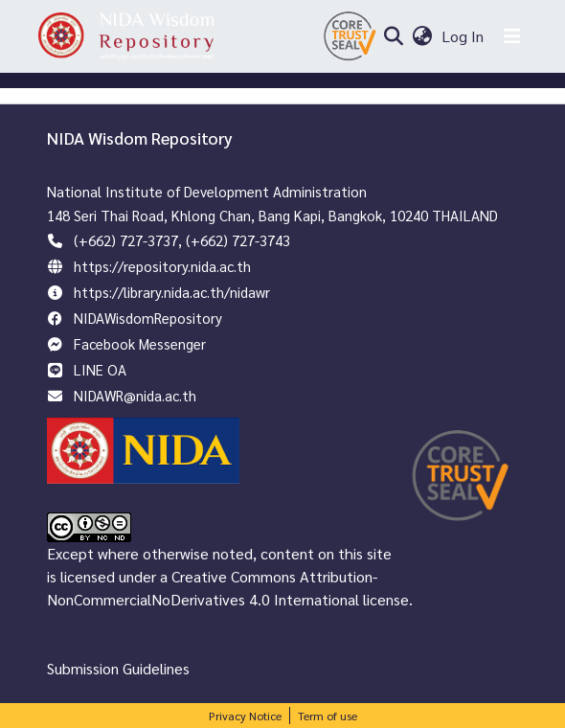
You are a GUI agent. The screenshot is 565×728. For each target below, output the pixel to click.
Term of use (328, 716)
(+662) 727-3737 (126, 240)
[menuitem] (422, 36)
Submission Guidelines (118, 668)
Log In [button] (463, 36)
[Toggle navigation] (512, 36)
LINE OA (100, 369)
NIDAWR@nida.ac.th (135, 395)
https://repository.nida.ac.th (162, 266)
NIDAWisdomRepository (148, 318)
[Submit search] (393, 36)
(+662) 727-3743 (238, 240)
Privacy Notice (245, 716)
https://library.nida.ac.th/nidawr (172, 292)
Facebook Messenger (140, 343)
